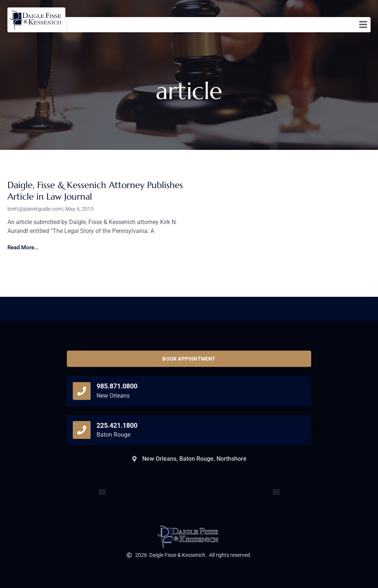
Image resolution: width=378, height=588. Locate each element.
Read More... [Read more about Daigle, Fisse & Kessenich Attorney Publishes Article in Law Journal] (23, 247)
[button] (276, 492)
